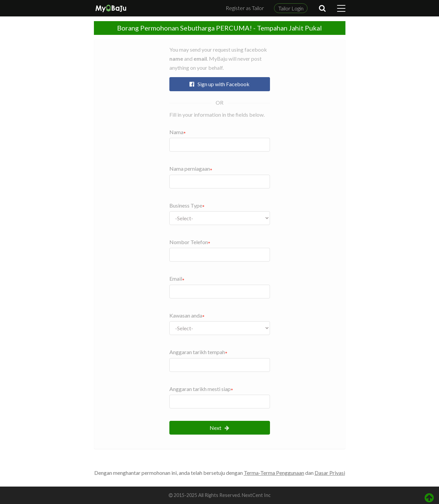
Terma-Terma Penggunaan (274, 473)
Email (176, 278)
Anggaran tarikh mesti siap (200, 389)
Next (219, 428)
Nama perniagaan (190, 169)
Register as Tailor (245, 8)
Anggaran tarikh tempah (197, 352)
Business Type (186, 205)
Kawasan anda (186, 315)
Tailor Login (291, 8)
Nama (176, 132)
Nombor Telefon (189, 242)
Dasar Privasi (330, 473)
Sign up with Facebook (219, 84)
